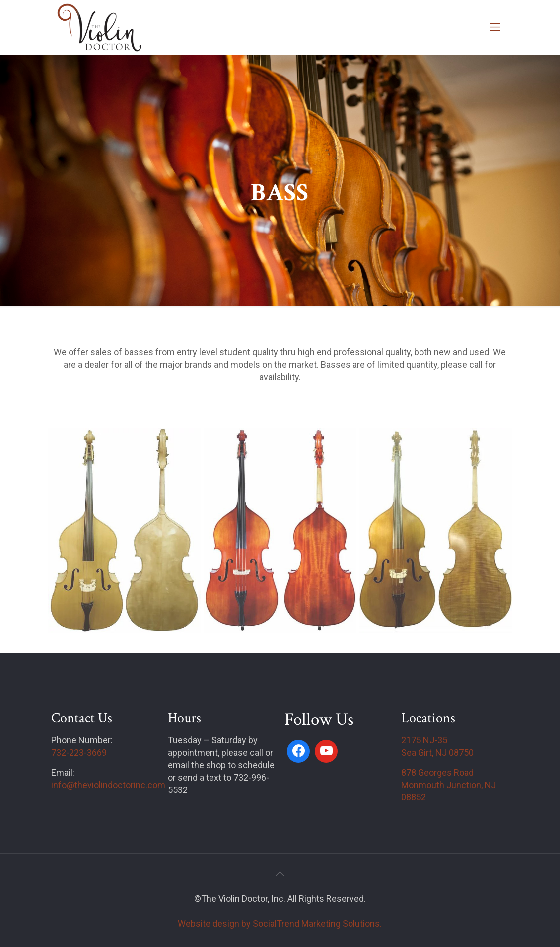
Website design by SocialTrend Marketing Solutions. (280, 923)
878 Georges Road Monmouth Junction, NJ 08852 (449, 785)
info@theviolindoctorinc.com (108, 785)
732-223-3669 (79, 752)
